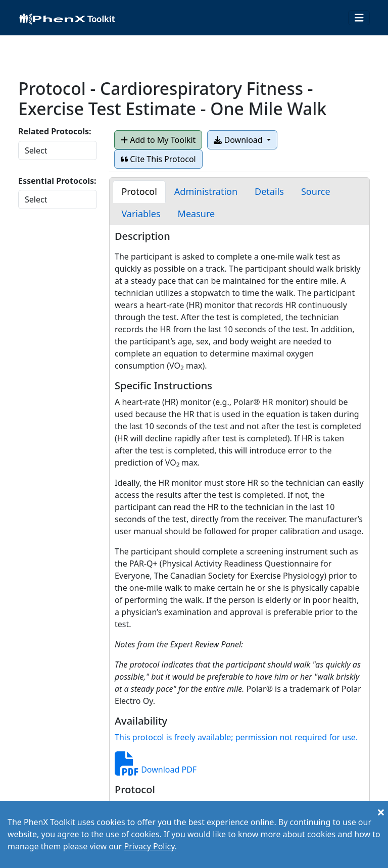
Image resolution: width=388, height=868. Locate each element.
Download (239, 140)
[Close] (381, 812)
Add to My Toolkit (158, 140)
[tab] (139, 192)
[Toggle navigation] (359, 18)
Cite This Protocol (158, 159)
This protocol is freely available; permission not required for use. (236, 737)
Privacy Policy (149, 846)
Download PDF (156, 770)
